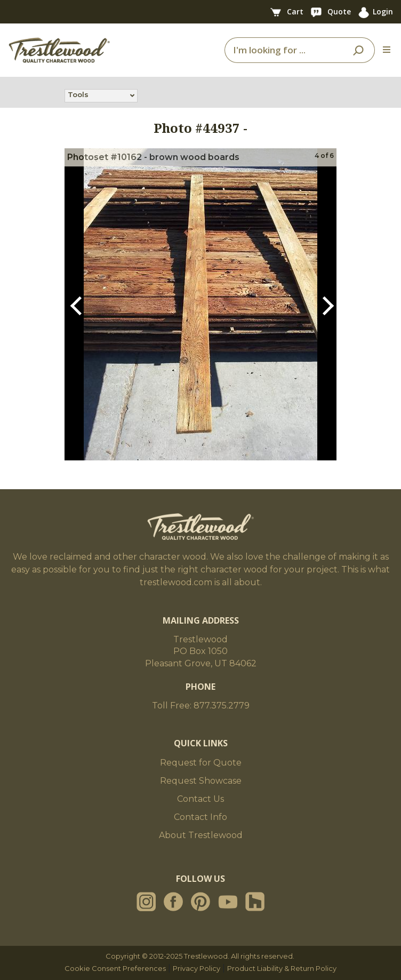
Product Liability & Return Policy (282, 968)
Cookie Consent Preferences (115, 968)
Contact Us (200, 799)
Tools (78, 95)
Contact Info (200, 817)
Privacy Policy (197, 968)
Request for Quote (201, 763)
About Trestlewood (201, 835)
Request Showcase (201, 781)
